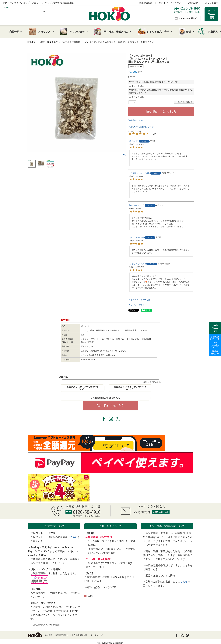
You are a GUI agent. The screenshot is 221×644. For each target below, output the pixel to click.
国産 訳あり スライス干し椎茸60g (82, 388)
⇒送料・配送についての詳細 (100, 587)
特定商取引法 (62, 635)
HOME (30, 42)
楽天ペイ (47, 547)
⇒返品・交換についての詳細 (159, 576)
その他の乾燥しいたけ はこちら (105, 398)
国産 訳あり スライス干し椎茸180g (130, 388)
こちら (74, 537)
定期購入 (213, 32)
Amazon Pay (62, 547)
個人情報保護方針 (79, 635)
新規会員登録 (146, 3)
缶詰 (189, 32)
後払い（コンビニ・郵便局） (47, 569)
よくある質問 (212, 3)
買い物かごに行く (111, 406)
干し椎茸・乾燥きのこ (47, 42)
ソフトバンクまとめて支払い (51, 551)
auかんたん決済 (37, 555)
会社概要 (49, 635)
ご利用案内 (193, 3)
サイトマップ (97, 635)
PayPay (35, 547)
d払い (73, 551)
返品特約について (136, 120)
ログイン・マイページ (170, 3)
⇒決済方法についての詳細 (45, 625)
